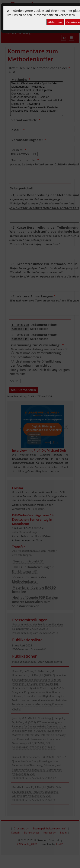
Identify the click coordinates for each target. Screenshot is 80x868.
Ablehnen (55, 22)
